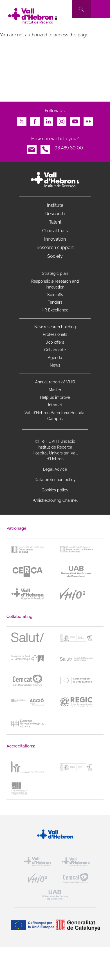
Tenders (55, 302)
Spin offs (55, 295)
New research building (55, 327)
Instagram (62, 120)
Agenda (55, 358)
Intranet (55, 405)
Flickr (88, 120)
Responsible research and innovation (55, 284)
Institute (55, 205)
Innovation (55, 239)
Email (32, 148)
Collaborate (55, 350)
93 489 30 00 (69, 148)
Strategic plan (55, 273)
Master (55, 390)
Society (55, 256)
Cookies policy (55, 490)
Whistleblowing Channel (55, 500)
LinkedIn (48, 120)
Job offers (55, 342)
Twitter (22, 120)
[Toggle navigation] (100, 9)
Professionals (55, 334)
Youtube (75, 120)
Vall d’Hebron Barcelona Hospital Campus (55, 416)
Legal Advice (55, 469)
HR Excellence (55, 310)
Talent (55, 222)
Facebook (35, 120)
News (55, 365)
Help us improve (55, 397)
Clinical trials (55, 231)
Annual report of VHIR (55, 382)
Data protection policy (55, 480)
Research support (55, 248)
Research (55, 214)
